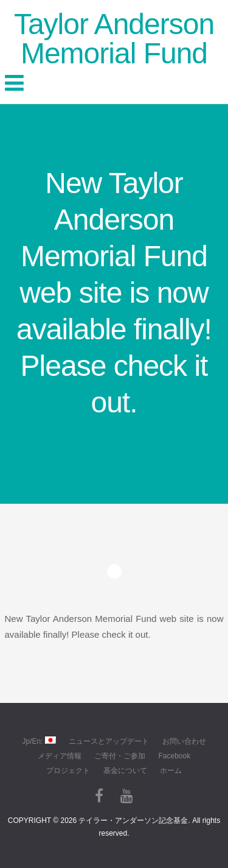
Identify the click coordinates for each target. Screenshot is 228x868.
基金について (125, 771)
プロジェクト (68, 771)
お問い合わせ (184, 741)
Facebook (174, 756)
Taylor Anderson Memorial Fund (114, 39)
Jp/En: (39, 741)
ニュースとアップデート (109, 741)
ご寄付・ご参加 (120, 756)
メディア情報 (60, 756)
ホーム (171, 771)
